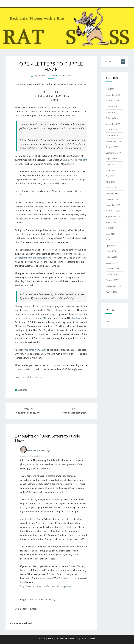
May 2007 (110, 240)
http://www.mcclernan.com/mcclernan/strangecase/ (46, 586)
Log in (109, 321)
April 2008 (110, 182)
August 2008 (111, 159)
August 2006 (111, 292)
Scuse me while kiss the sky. (29, 377)
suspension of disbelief (31, 219)
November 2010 (113, 101)
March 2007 (111, 251)
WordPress (73, 639)
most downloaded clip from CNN (31, 318)
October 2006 (112, 280)
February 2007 (112, 257)
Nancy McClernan (36, 450)
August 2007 (111, 222)
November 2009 (113, 130)
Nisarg (92, 639)
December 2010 (113, 95)
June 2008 (110, 170)
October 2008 (112, 147)
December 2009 (113, 124)
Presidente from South (35, 350)
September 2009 (113, 141)
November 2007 (113, 211)
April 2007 (110, 245)
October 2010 (112, 107)
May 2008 (110, 176)
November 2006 (113, 274)
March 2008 (111, 188)
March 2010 (111, 112)
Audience (23, 390)
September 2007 (113, 216)
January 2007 (112, 263)
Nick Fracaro (65, 76)
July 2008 (110, 164)
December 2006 (113, 269)
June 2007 (110, 234)
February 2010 (112, 118)
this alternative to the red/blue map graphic (36, 258)
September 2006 (113, 286)
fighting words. (80, 318)
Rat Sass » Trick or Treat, (42, 600)
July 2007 (110, 228)
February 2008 (112, 193)
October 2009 (112, 135)
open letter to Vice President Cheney (50, 108)
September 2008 (113, 153)
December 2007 (113, 205)
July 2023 (110, 89)
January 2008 (112, 199)
